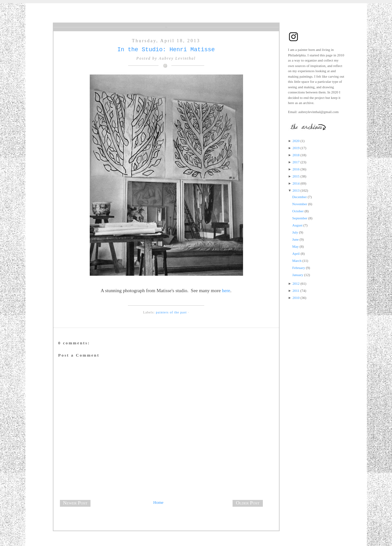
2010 (296, 298)
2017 (296, 162)
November (300, 204)
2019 (296, 148)
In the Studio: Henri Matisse (166, 50)
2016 (296, 169)
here (226, 291)
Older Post (248, 503)
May (295, 246)
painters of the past (171, 312)
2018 (296, 155)
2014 (296, 183)
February (299, 268)
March (297, 261)
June (295, 239)
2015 (296, 176)
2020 (296, 141)
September (300, 218)
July (295, 232)
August (297, 225)
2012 (296, 283)
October (298, 211)
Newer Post (75, 503)
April (296, 254)
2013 (296, 190)
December (299, 197)
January (298, 275)
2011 (296, 291)
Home (158, 502)
